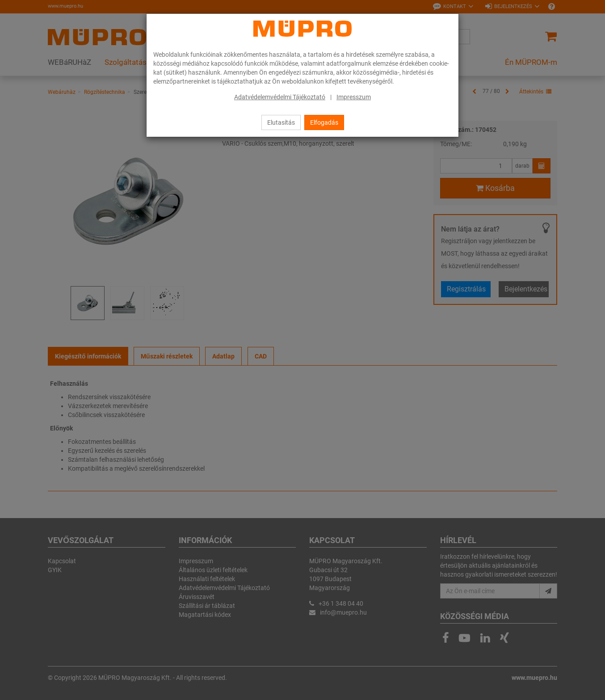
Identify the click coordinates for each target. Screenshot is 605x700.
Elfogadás (324, 122)
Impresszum (354, 97)
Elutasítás (281, 122)
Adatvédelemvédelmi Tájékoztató (280, 97)
